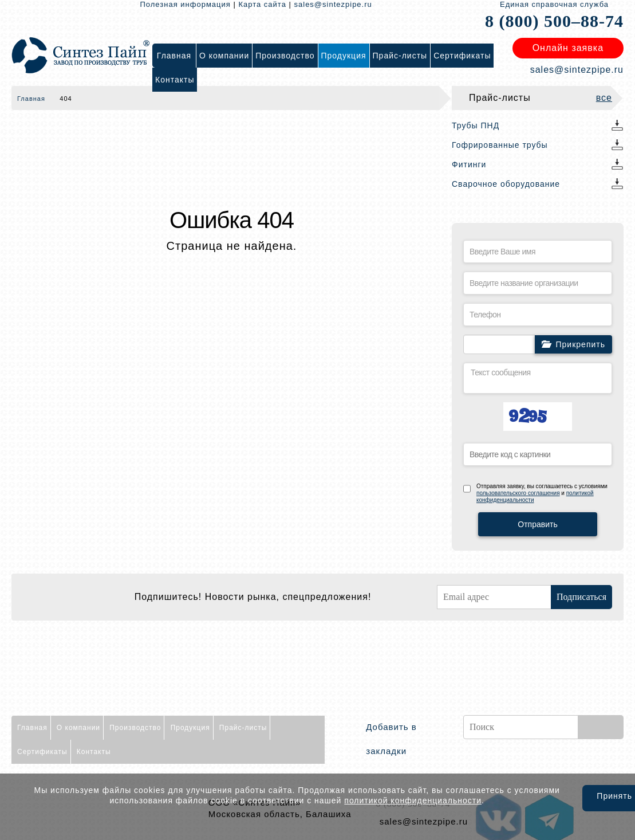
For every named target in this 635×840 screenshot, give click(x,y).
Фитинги (469, 164)
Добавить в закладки (391, 739)
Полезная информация (186, 4)
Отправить (537, 524)
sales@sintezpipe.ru (333, 4)
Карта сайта (262, 4)
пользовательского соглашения (518, 493)
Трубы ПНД (476, 125)
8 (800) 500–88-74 (554, 21)
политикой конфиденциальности (413, 800)
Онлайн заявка (568, 48)
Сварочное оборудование (506, 184)
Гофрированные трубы (500, 145)
